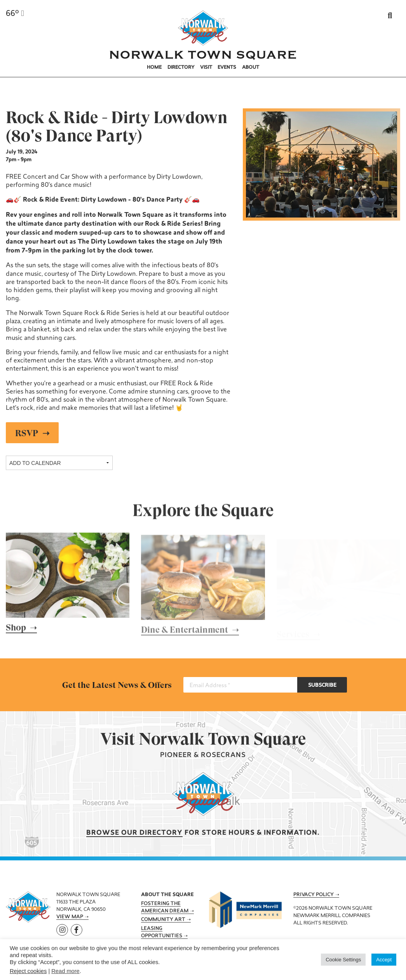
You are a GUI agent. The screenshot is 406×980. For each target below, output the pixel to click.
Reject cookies (28, 971)
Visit (206, 68)
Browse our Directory (134, 833)
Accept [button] (384, 960)
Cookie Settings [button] (343, 960)
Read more (65, 971)
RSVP (27, 433)
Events (227, 68)
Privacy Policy (314, 895)
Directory (181, 68)
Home (154, 68)
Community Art (163, 920)
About (251, 68)
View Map (70, 917)
